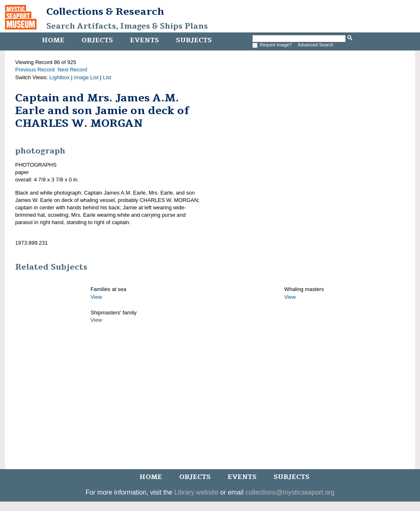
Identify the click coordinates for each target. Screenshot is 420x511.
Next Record (72, 70)
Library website (196, 492)
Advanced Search (316, 45)
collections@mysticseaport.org (290, 492)
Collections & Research (105, 11)
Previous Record (35, 70)
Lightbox (60, 77)
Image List (86, 77)
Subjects (194, 40)
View (96, 297)
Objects (97, 40)
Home (53, 40)
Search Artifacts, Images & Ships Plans (127, 26)
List (107, 77)
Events (144, 40)
